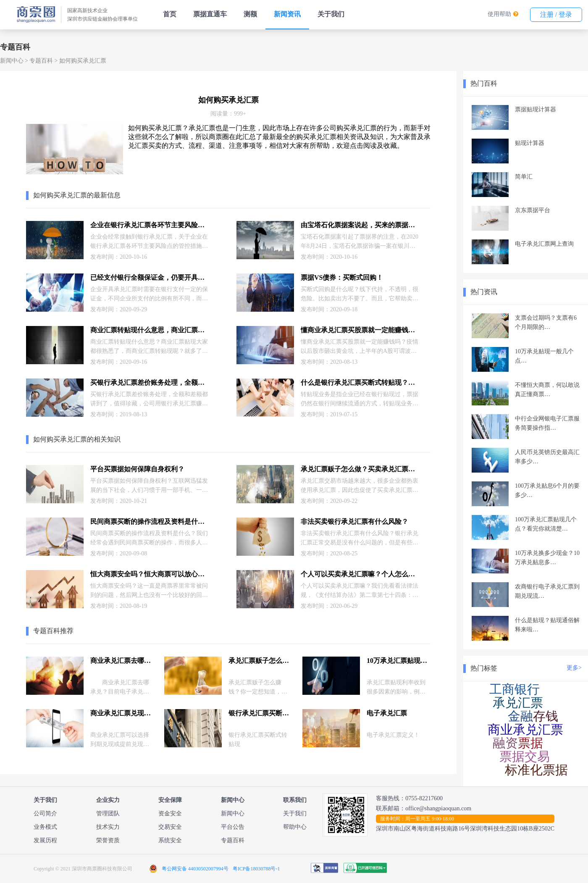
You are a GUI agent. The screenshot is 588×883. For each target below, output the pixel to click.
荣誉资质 (108, 840)
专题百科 (41, 61)
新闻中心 (12, 61)
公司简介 (45, 813)
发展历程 (45, 840)
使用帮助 (499, 14)
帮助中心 (295, 827)
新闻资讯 (287, 14)
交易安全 (170, 827)
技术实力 (108, 827)
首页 (170, 14)
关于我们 (331, 14)
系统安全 (170, 840)
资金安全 (170, 813)
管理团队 (108, 813)
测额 (250, 14)
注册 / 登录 (556, 14)
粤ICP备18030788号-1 (256, 869)
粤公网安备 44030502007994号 (195, 869)
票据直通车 (210, 14)
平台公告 (233, 827)
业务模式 (45, 827)
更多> (574, 668)
